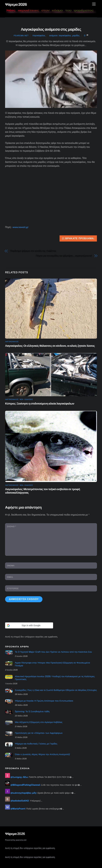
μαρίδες (76, 35)
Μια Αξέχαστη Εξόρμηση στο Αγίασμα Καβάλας (39, 722)
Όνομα (11, 566)
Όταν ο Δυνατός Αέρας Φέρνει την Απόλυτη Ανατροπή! (42, 754)
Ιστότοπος (13, 588)
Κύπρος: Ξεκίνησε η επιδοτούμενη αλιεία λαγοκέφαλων (40, 403)
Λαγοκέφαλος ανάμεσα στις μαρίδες (51, 29)
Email (10, 577)
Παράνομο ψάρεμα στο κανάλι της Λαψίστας (33, 251)
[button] (29, 625)
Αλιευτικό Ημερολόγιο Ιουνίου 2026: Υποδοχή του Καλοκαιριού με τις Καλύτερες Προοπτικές (55, 678)
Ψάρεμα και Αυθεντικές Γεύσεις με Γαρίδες (36, 744)
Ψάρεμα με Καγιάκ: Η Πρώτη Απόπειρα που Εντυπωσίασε (44, 701)
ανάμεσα (53, 35)
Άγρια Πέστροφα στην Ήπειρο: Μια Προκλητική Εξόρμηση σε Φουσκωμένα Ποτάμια (52, 664)
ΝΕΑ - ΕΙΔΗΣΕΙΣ (26, 399)
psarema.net (21, 36)
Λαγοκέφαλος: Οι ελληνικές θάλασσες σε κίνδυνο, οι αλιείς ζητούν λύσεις (50, 346)
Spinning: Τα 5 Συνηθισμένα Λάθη (32, 711)
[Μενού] (94, 4)
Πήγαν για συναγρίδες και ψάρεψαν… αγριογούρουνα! (64, 256)
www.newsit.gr (20, 227)
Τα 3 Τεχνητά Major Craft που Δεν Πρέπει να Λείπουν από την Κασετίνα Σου (53, 652)
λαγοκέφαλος (65, 35)
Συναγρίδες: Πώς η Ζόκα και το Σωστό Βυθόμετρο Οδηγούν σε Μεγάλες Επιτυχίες (56, 690)
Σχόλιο (11, 526)
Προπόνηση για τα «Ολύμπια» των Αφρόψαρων (39, 733)
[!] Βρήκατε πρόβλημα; (78, 238)
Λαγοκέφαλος (39, 35)
